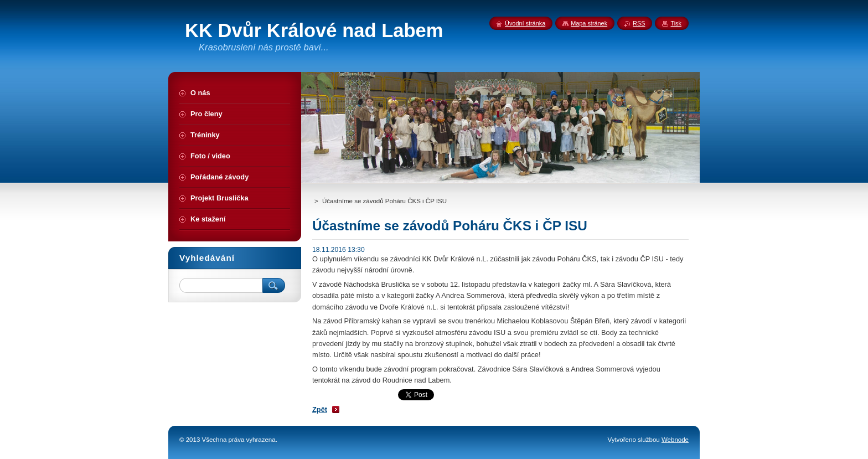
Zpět (320, 409)
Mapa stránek (589, 23)
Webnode (675, 440)
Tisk (676, 23)
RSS (639, 23)
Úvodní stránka (525, 23)
